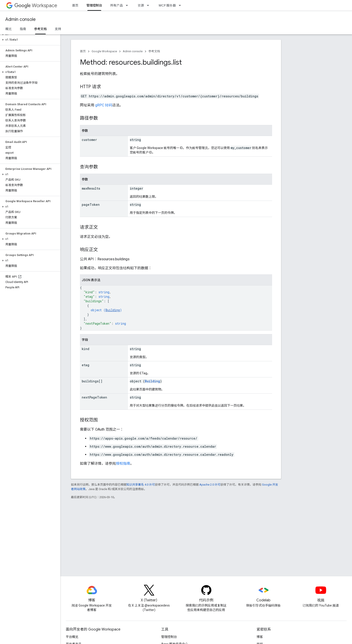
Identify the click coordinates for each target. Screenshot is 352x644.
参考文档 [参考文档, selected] (40, 29)
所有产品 (117, 5)
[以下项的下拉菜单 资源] (149, 5)
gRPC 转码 (104, 105)
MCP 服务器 (167, 5)
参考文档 (154, 51)
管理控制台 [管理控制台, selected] (94, 5)
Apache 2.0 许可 (210, 485)
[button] (29, 34)
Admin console (21, 19)
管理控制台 (169, 637)
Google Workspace (104, 51)
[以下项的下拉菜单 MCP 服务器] (181, 5)
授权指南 (123, 463)
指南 (23, 29)
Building (113, 310)
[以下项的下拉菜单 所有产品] (128, 5)
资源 (141, 5)
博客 (260, 637)
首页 (75, 5)
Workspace (36, 5)
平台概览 (72, 637)
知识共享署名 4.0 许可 (141, 485)
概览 (9, 29)
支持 (58, 29)
